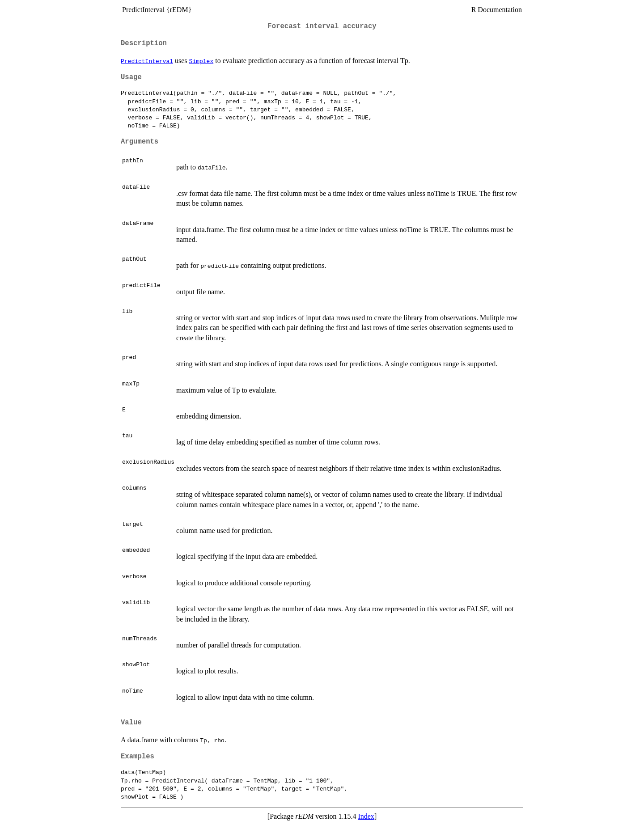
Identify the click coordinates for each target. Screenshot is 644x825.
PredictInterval (147, 61)
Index (366, 816)
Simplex (201, 61)
